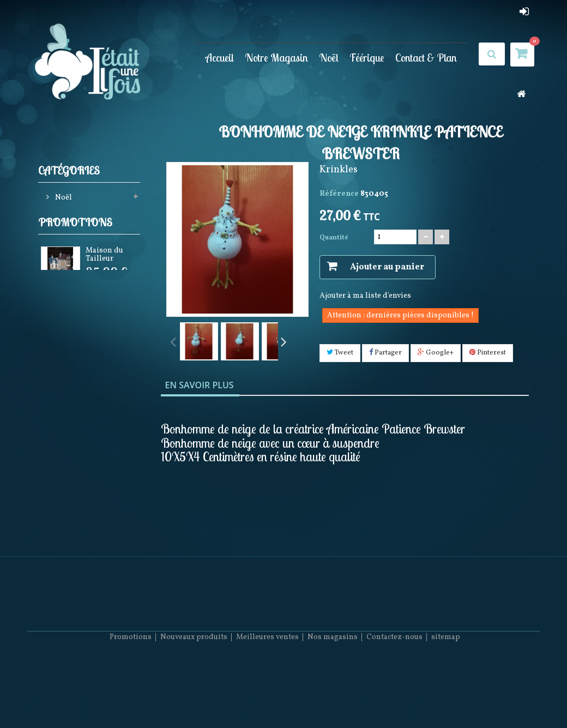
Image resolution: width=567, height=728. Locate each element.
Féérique (367, 57)
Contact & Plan (426, 57)
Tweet (340, 353)
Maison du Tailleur (104, 281)
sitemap (446, 696)
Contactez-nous (394, 696)
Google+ (436, 353)
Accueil (220, 57)
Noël (329, 57)
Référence (339, 194)
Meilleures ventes (267, 696)
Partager (385, 353)
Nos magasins (333, 696)
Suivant (283, 341)
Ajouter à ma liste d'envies (365, 296)
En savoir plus (200, 385)
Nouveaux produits (194, 696)
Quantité (334, 238)
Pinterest (488, 353)
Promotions (75, 247)
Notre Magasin (276, 57)
